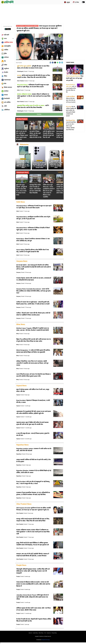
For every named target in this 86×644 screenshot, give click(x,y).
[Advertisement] (43, 14)
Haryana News (22, 261)
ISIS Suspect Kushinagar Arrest (27, 26)
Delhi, (24, 90)
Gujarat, (23, 395)
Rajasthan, (24, 454)
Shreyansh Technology (46, 640)
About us (30, 633)
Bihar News (21, 324)
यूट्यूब (67, 2)
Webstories (24, 144)
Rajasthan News (23, 445)
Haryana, (24, 272)
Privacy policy (54, 633)
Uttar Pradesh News (24, 504)
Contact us (49, 633)
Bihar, (23, 334)
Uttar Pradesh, (26, 81)
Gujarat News (21, 386)
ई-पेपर (76, 2)
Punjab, (23, 576)
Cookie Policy (35, 633)
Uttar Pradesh (19, 63)
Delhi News (21, 202)
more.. (39, 114)
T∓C (45, 633)
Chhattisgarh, (26, 71)
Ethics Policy (41, 633)
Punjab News (21, 565)
